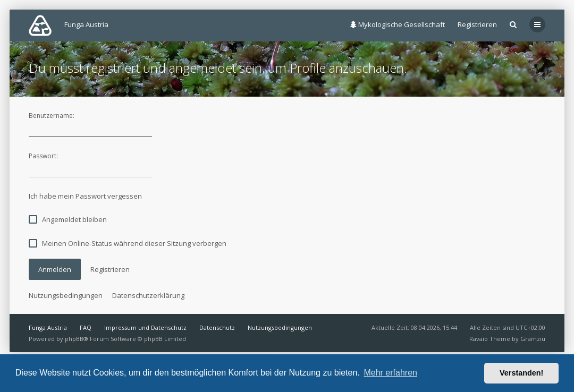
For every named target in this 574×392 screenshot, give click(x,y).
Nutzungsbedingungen (66, 295)
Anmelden (55, 269)
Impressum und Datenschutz (145, 327)
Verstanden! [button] (521, 373)
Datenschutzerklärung (148, 295)
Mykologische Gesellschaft (398, 24)
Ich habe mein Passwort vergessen (85, 196)
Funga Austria (48, 327)
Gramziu (533, 339)
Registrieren (477, 24)
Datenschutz (217, 327)
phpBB (74, 339)
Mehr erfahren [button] (390, 373)
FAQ (86, 327)
